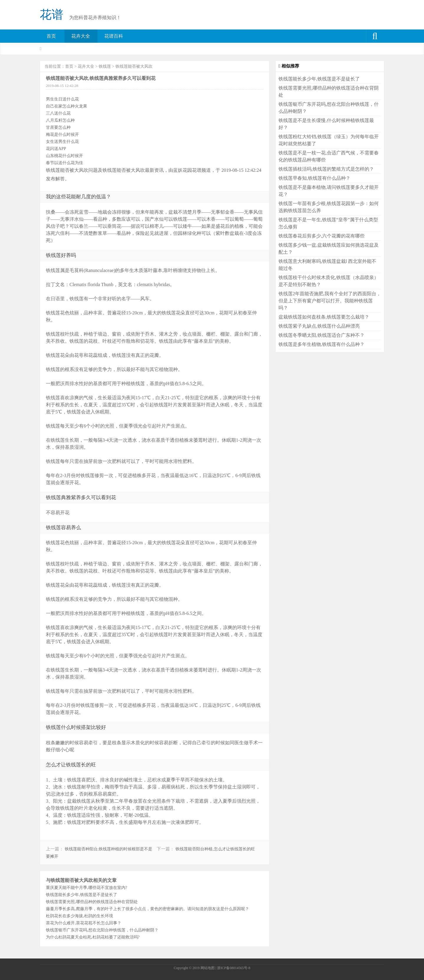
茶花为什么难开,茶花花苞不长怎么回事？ (84, 923)
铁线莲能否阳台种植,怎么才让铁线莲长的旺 (215, 849)
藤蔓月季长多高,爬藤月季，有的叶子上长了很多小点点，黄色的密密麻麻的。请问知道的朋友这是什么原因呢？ (148, 909)
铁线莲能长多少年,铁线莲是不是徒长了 (82, 895)
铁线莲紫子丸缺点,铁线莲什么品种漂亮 (319, 326)
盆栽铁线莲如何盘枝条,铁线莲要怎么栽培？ (324, 317)
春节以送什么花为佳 (64, 163)
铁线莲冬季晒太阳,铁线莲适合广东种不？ (322, 335)
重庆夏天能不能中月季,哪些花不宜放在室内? (87, 887)
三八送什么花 (58, 113)
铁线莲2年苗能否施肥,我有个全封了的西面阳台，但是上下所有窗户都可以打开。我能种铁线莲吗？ (330, 301)
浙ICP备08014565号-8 (234, 968)
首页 (51, 36)
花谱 (52, 15)
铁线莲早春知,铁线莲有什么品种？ (314, 178)
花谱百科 (114, 36)
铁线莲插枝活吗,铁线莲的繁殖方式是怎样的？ (326, 169)
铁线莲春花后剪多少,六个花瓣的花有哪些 (322, 236)
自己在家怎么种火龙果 (67, 106)
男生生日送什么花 (62, 99)
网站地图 (208, 968)
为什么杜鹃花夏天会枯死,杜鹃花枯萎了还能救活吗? (93, 937)
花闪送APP (56, 149)
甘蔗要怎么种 (58, 127)
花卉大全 (81, 36)
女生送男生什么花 (62, 141)
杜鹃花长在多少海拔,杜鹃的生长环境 (79, 916)
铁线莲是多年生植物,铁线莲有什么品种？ (322, 344)
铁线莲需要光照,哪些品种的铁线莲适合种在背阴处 (92, 902)
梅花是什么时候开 (62, 134)
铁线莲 (105, 66)
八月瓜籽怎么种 (60, 120)
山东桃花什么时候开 (64, 156)
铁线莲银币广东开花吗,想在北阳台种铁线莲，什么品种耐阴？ (102, 930)
